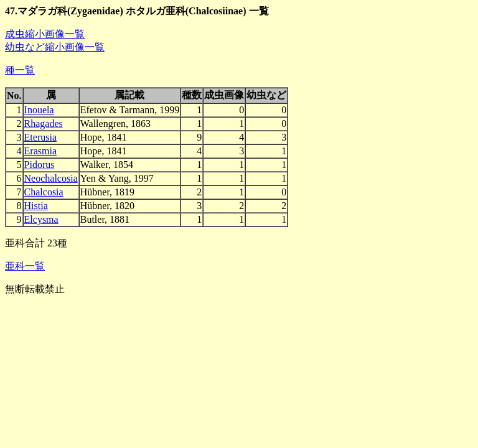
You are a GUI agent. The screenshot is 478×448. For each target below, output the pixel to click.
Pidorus (40, 165)
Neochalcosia (51, 178)
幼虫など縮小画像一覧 (55, 47)
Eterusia (40, 137)
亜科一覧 (25, 266)
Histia (36, 206)
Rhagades (44, 124)
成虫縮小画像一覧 (45, 34)
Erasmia (40, 151)
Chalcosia (44, 192)
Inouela (39, 110)
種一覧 (20, 70)
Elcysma (41, 219)
